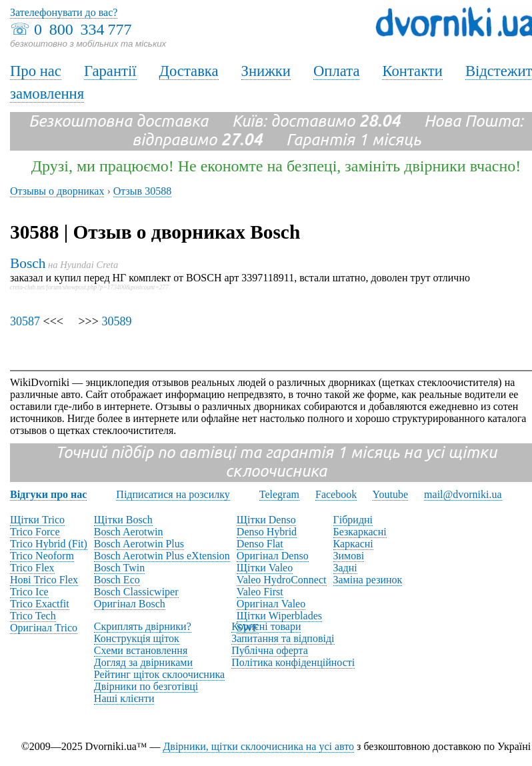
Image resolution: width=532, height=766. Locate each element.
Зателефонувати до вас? (64, 12)
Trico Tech (33, 616)
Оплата (337, 71)
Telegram (279, 494)
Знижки (266, 71)
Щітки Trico (37, 520)
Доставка (189, 71)
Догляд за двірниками (143, 662)
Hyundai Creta (89, 265)
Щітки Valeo (265, 568)
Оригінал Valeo (271, 604)
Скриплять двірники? (143, 626)
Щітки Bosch (123, 520)
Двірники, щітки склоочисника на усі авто (258, 746)
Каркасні (353, 544)
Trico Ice (29, 592)
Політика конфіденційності (293, 662)
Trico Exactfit (40, 604)
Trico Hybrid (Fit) (49, 544)
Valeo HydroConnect (282, 580)
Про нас (36, 71)
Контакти (412, 71)
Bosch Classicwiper (136, 592)
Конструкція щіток (137, 638)
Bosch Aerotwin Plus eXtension (162, 556)
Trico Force (35, 532)
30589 (116, 321)
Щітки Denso (266, 520)
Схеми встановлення (141, 650)
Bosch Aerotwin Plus (139, 544)
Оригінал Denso (273, 556)
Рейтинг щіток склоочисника (159, 674)
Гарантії (110, 71)
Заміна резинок (368, 580)
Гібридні (353, 520)
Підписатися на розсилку (173, 494)
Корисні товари (266, 626)
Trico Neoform (42, 556)
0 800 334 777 (83, 29)
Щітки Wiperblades (279, 616)
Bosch (28, 263)
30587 (25, 321)
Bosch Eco (117, 580)
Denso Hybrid (267, 532)
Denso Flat (260, 544)
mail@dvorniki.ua (463, 494)
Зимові (349, 556)
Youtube (391, 494)
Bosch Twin (119, 568)
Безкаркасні (360, 532)
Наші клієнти (124, 698)
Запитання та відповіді (283, 638)
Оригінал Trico (44, 628)
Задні (345, 568)
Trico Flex (32, 568)
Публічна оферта (270, 650)
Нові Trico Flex (44, 580)
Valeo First (260, 592)
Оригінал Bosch (130, 604)
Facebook (336, 494)
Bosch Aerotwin (129, 532)
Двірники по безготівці (146, 686)
